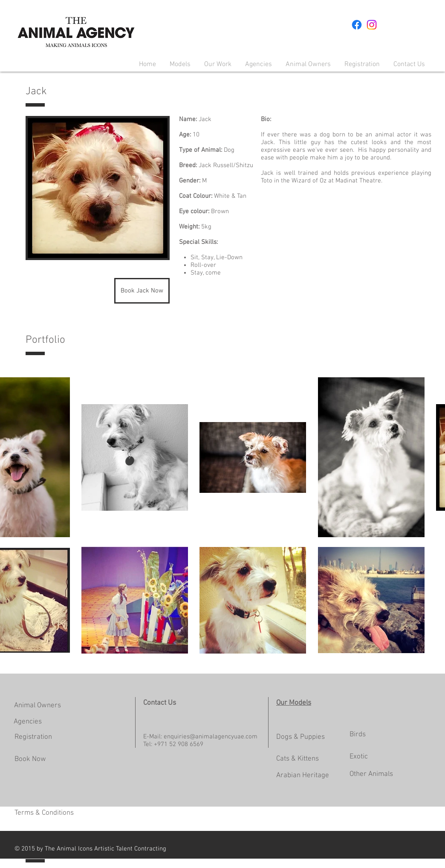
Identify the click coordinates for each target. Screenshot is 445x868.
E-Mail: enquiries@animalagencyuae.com (200, 737)
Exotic (359, 757)
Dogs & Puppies (301, 737)
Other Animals (371, 774)
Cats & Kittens (298, 759)
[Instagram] (372, 25)
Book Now (30, 759)
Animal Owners (38, 706)
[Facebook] (357, 25)
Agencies (28, 722)
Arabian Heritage (303, 775)
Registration (33, 737)
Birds (358, 735)
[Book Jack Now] (142, 291)
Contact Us (160, 703)
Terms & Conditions (44, 813)
